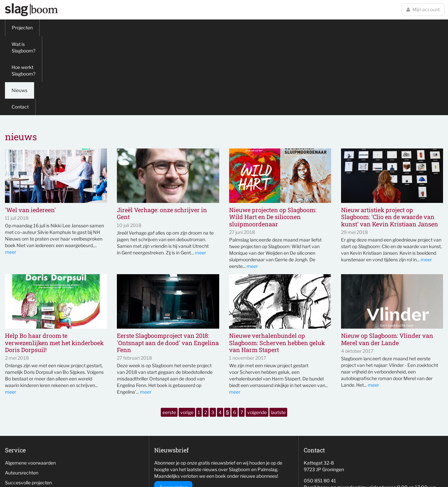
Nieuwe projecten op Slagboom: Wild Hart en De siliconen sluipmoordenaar (273, 138)
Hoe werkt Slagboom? (121, 28)
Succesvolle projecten (28, 403)
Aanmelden (173, 408)
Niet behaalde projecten (30, 413)
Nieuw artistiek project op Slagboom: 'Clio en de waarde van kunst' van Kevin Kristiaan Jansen (390, 138)
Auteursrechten (22, 393)
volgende (257, 333)
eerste (169, 333)
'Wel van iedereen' (30, 131)
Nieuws (166, 28)
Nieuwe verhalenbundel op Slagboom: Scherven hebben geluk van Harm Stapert (277, 264)
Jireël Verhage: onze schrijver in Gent (162, 134)
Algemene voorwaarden (30, 384)
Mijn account (423, 9)
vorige (187, 333)
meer (11, 173)
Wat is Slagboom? (65, 28)
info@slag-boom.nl (323, 419)
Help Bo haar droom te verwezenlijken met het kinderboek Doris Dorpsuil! (54, 264)
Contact (196, 28)
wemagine (344, 469)
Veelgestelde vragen (27, 423)
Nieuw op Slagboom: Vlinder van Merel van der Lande (387, 260)
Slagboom (31, 10)
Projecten (22, 28)
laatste (278, 333)
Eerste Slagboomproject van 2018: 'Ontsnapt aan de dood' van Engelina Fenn (168, 264)
